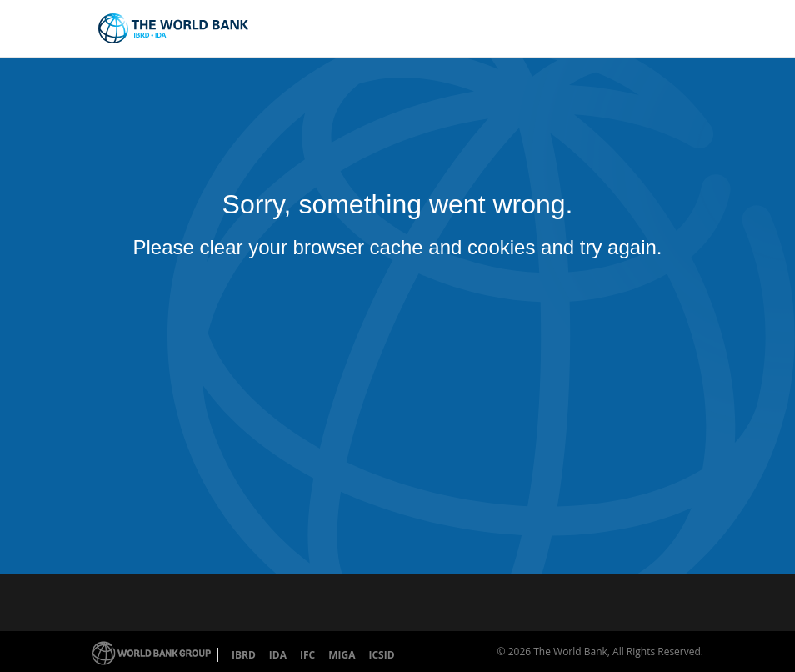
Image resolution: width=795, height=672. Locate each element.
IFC (307, 655)
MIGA (342, 655)
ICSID (381, 655)
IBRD (244, 655)
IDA (278, 655)
